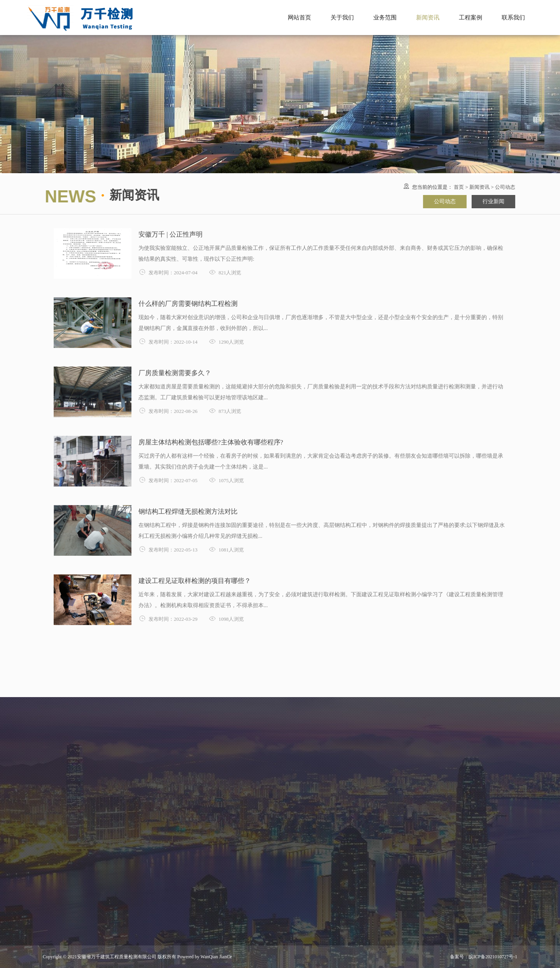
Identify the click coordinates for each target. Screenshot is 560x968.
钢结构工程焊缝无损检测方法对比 (188, 510)
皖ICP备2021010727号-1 (493, 957)
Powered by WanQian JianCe (204, 957)
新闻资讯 (478, 187)
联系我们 (513, 18)
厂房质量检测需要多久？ (175, 372)
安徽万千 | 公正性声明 (171, 233)
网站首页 (299, 18)
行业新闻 (492, 201)
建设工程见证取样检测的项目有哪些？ (195, 580)
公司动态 (504, 187)
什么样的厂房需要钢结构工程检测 (188, 303)
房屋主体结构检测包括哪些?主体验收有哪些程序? (217, 441)
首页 (458, 187)
